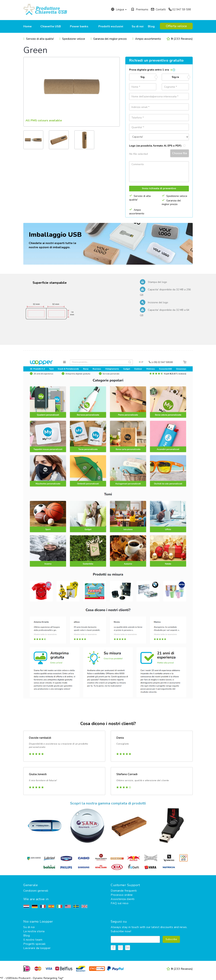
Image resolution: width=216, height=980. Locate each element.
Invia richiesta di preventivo (159, 188)
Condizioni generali (36, 891)
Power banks (79, 26)
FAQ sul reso (120, 903)
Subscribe (171, 939)
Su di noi (138, 26)
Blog (151, 26)
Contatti (158, 9)
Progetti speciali (34, 944)
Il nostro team (33, 940)
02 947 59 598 (180, 9)
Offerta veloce (176, 26)
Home (28, 26)
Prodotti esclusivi (111, 26)
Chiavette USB (51, 26)
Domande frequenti (124, 891)
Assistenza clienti (123, 899)
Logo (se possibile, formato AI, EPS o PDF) (157, 146)
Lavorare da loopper (37, 948)
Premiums (140, 9)
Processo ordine (122, 895)
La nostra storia (34, 931)
